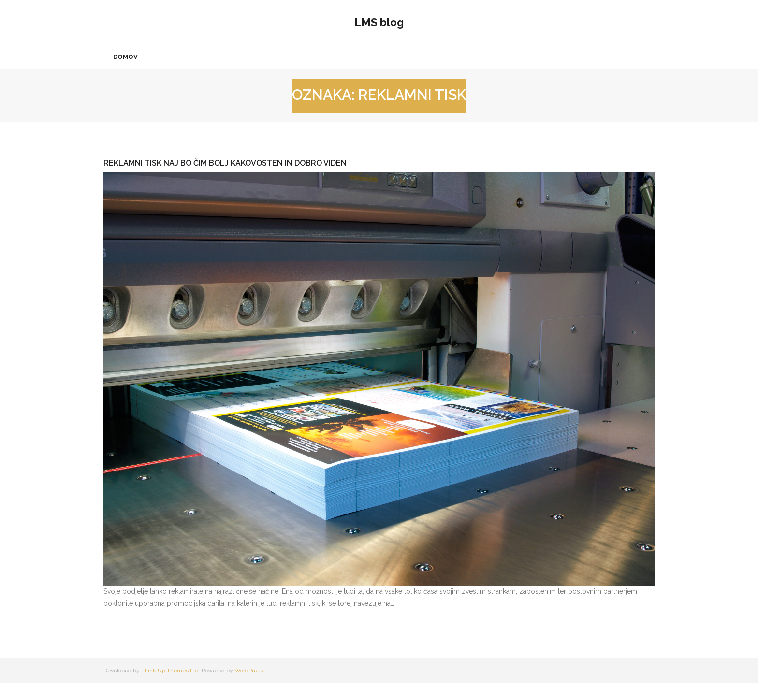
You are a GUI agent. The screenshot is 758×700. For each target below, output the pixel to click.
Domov (125, 74)
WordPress (249, 687)
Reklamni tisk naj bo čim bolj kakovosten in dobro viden (225, 180)
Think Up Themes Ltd (170, 687)
